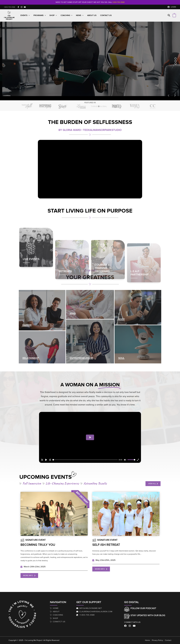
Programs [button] (40, 15)
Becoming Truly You (38, 545)
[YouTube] (25, 7)
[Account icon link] (172, 7)
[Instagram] (22, 7)
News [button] (80, 15)
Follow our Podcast (143, 608)
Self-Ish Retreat (106, 545)
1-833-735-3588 (118, 2)
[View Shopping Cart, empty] (174, 15)
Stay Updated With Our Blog (148, 615)
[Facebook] (18, 7)
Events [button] (25, 15)
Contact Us (106, 15)
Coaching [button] (66, 15)
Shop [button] (53, 15)
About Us (92, 15)
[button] (10, 7)
